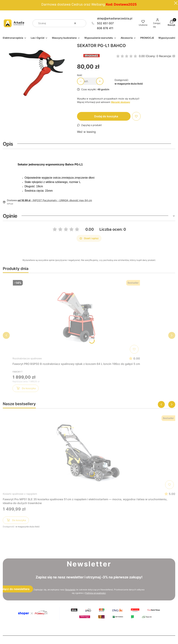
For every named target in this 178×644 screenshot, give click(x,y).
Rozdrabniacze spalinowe (27, 358)
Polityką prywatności (95, 593)
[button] (82, 23)
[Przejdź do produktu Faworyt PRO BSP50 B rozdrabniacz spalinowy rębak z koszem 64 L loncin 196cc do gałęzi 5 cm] (76, 317)
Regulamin (70, 590)
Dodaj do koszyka (106, 116)
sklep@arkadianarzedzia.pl (115, 18)
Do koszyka (26, 389)
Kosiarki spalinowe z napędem (20, 494)
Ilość (80, 75)
